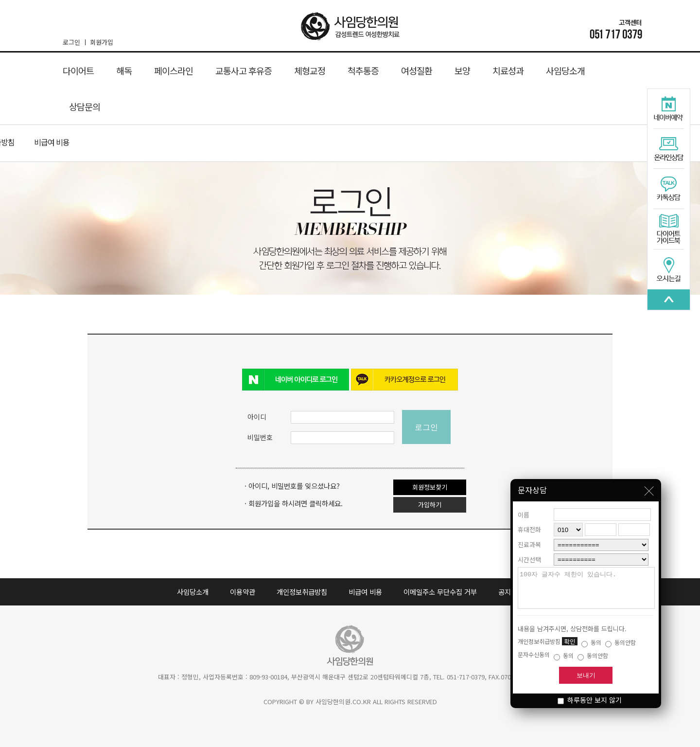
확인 (570, 641)
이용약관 (243, 592)
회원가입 (102, 42)
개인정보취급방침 (302, 592)
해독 (124, 71)
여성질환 (417, 71)
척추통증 (363, 71)
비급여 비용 (52, 142)
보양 (462, 71)
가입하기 (430, 505)
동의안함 (621, 642)
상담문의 (85, 107)
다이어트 (78, 71)
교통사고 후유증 (244, 71)
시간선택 (529, 552)
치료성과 (508, 71)
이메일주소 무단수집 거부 (440, 592)
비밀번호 (260, 437)
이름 (524, 507)
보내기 (586, 675)
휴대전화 (529, 522)
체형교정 (310, 71)
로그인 (74, 42)
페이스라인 (174, 71)
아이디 (257, 417)
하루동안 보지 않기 (590, 700)
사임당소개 (565, 71)
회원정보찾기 (430, 487)
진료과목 (529, 537)
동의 (591, 642)
